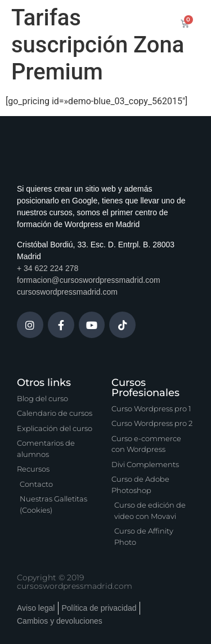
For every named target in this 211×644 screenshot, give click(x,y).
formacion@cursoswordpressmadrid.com (89, 280)
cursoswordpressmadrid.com (67, 292)
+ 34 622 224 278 (48, 268)
